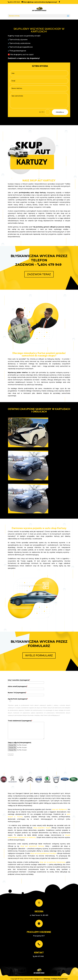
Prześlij (60, 112)
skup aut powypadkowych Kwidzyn (43, 853)
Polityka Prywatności (59, 979)
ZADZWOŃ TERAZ (39, 274)
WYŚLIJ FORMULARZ (39, 655)
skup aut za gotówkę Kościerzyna (52, 862)
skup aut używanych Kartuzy (32, 846)
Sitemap (47, 979)
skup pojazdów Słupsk (42, 828)
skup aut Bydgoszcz (59, 809)
